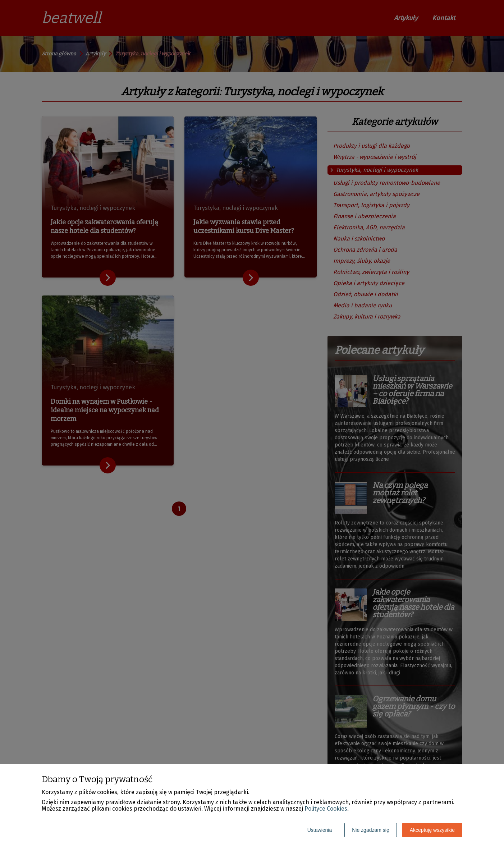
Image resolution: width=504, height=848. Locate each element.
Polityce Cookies (326, 809)
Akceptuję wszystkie (432, 830)
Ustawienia (320, 830)
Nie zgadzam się (371, 830)
